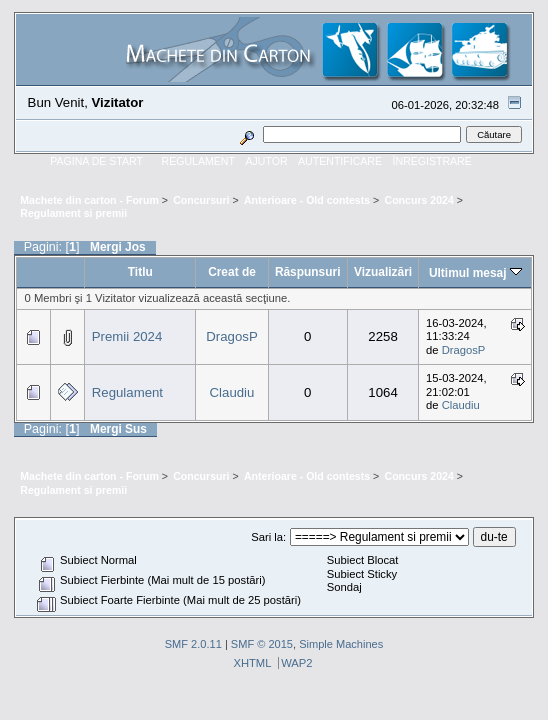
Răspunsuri (308, 272)
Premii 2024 (127, 336)
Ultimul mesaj (475, 273)
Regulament (127, 392)
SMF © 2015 (262, 644)
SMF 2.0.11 (193, 644)
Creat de (232, 272)
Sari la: (268, 537)
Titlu (140, 272)
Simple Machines (341, 644)
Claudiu (232, 392)
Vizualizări (383, 272)
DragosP (231, 336)
